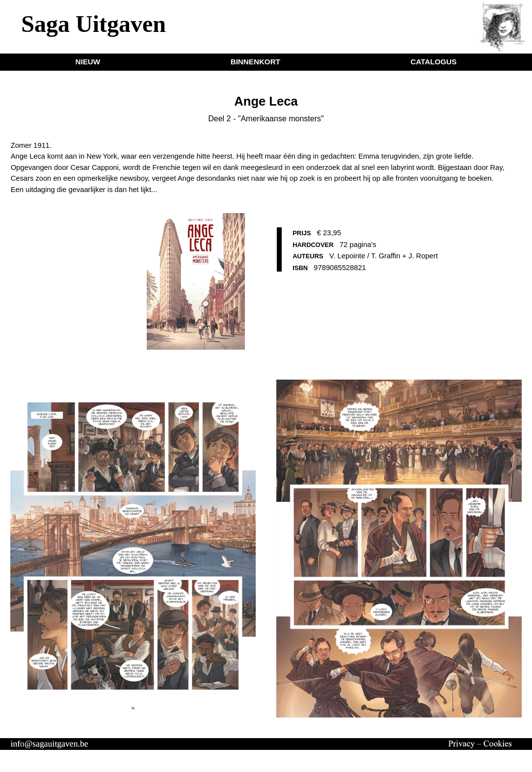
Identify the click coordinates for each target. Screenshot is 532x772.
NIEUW (88, 62)
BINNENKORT (255, 62)
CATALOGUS (433, 62)
